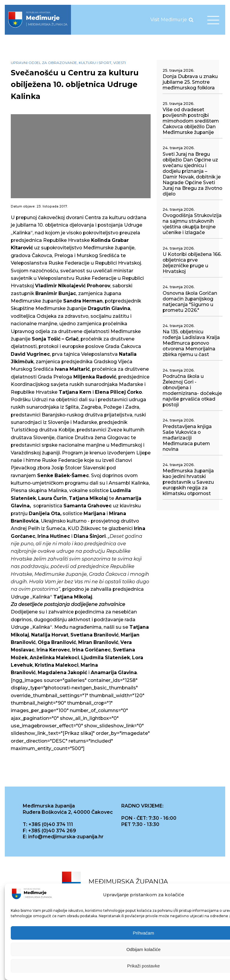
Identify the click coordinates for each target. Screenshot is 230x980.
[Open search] (191, 20)
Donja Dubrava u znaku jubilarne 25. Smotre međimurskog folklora (190, 82)
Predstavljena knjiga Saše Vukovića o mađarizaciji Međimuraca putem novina (187, 438)
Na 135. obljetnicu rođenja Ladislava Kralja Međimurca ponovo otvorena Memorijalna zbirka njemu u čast (191, 343)
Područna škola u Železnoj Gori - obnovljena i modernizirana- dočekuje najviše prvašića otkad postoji (192, 390)
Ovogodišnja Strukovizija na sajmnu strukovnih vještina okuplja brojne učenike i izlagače (192, 224)
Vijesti (119, 63)
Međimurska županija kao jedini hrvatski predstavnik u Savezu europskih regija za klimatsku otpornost (188, 482)
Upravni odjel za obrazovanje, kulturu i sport (61, 63)
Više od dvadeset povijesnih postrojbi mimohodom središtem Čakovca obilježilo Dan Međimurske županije (191, 121)
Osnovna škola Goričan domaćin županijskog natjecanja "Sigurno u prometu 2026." (190, 302)
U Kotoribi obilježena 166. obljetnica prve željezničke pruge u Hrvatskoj (192, 263)
